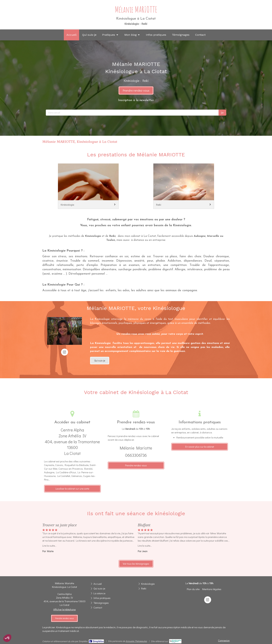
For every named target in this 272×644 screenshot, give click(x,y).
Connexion (224, 640)
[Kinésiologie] (88, 186)
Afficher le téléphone (64, 609)
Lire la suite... (49, 546)
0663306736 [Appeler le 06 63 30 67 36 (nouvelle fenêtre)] (136, 455)
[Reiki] (184, 186)
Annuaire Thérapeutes (136, 641)
